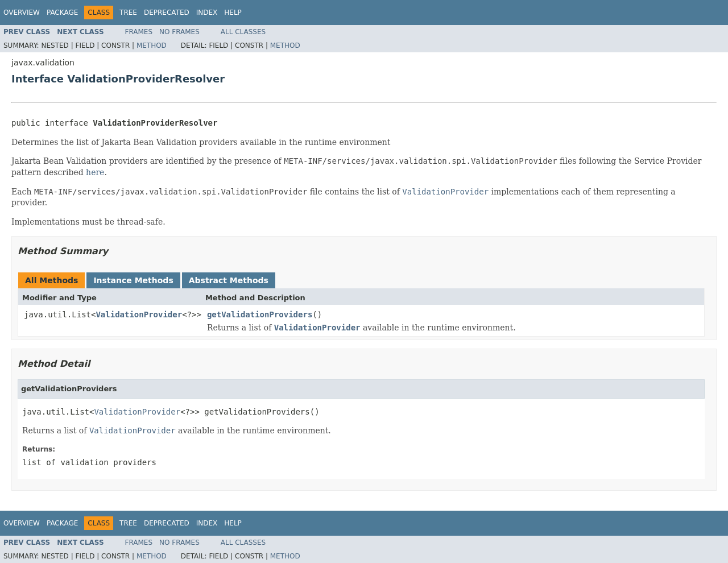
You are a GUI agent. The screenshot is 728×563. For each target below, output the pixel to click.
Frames (139, 32)
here (95, 172)
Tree (128, 13)
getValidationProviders (260, 314)
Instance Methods (133, 280)
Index (207, 13)
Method (152, 45)
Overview (22, 13)
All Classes (243, 32)
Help (233, 13)
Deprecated (167, 13)
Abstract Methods (229, 280)
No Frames (179, 32)
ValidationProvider (139, 314)
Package (62, 13)
